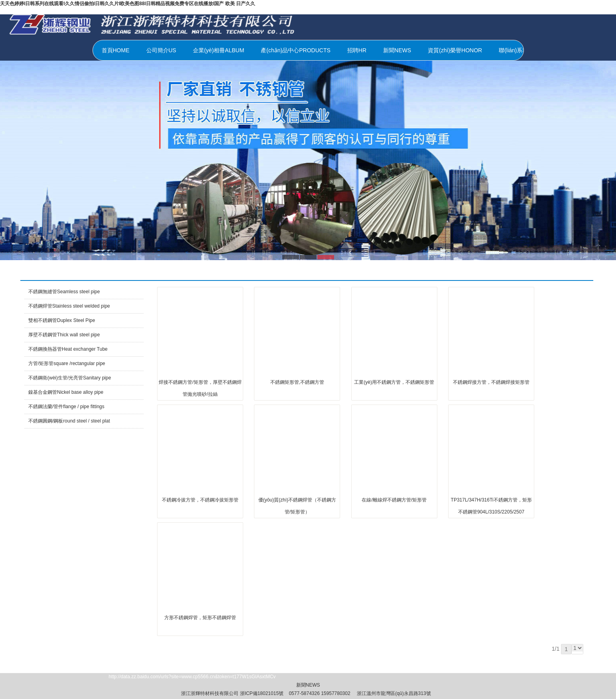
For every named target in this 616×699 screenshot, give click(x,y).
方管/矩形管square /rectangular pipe (67, 363)
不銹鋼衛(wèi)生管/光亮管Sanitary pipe (70, 378)
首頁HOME (116, 50)
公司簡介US (161, 50)
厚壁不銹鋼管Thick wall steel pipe (64, 335)
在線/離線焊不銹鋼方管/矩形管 (394, 500)
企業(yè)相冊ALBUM (218, 50)
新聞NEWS (397, 50)
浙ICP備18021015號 (262, 693)
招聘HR (357, 50)
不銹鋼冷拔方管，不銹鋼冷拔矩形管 (200, 500)
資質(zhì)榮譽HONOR (455, 50)
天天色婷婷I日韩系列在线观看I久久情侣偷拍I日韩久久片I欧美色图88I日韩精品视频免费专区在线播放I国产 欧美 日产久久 (128, 4)
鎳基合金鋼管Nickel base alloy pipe (66, 392)
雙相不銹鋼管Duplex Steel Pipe (62, 320)
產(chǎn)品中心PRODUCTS (295, 50)
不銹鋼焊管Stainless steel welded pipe (69, 306)
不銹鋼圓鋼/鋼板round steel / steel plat (69, 421)
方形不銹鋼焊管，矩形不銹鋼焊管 (200, 618)
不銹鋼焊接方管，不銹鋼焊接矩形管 (491, 382)
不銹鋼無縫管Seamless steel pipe (64, 292)
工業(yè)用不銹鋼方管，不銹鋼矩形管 (394, 382)
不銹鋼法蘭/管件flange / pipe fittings (66, 407)
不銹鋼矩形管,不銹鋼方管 (297, 382)
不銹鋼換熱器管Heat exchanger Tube (68, 349)
